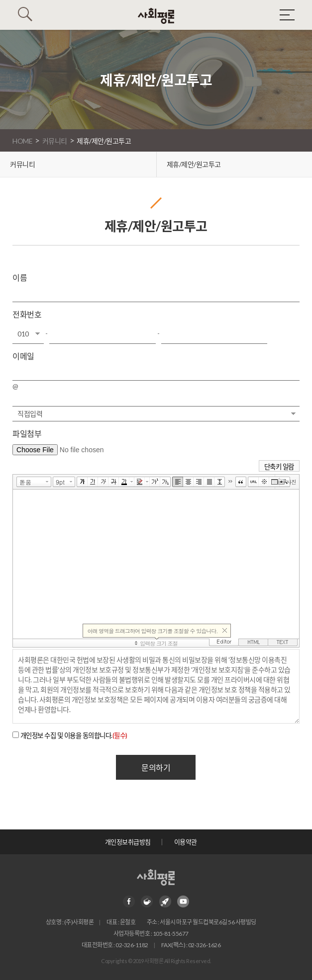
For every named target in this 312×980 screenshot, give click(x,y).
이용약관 (186, 842)
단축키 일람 (279, 467)
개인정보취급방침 (128, 842)
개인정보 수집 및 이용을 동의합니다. (74, 735)
